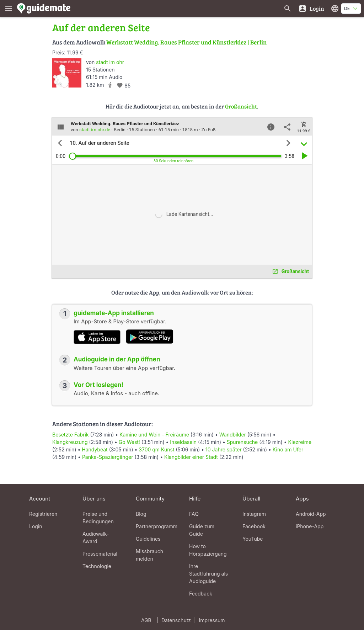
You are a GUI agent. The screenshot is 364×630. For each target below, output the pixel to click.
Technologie (97, 566)
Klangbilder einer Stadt (191, 457)
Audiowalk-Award (96, 538)
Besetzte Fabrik (71, 435)
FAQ (194, 514)
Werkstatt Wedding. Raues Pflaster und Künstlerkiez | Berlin (186, 42)
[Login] (311, 8)
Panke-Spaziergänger (108, 457)
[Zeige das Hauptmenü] (9, 8)
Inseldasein (183, 442)
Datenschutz (176, 620)
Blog (141, 514)
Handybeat (95, 449)
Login (36, 526)
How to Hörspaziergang (208, 550)
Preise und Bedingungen (98, 518)
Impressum (212, 620)
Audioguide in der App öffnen (117, 359)
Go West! (129, 442)
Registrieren (43, 514)
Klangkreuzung (70, 442)
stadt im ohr (110, 62)
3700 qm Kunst (156, 449)
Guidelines (148, 539)
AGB (146, 620)
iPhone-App (310, 526)
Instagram (254, 514)
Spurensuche (242, 442)
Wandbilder (233, 435)
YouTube (253, 539)
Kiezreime (300, 442)
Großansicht (241, 106)
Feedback (201, 594)
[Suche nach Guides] (288, 8)
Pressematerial (100, 554)
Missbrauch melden (149, 555)
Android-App (311, 514)
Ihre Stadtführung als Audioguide (208, 574)
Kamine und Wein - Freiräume (154, 435)
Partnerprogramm (157, 526)
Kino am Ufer (288, 449)
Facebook (254, 526)
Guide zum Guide (202, 530)
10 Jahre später (224, 449)
